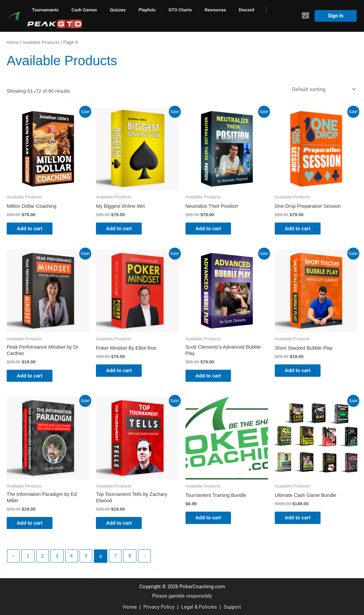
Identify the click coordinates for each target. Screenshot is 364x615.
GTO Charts (180, 10)
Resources (215, 10)
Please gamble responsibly (182, 596)
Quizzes (118, 10)
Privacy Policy (159, 607)
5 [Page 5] (88, 561)
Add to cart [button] (33, 229)
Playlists (147, 10)
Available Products (42, 42)
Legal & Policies (199, 607)
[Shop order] (323, 89)
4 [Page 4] (73, 561)
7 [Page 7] (118, 561)
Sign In (336, 16)
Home (13, 42)
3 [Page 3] (58, 561)
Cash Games (84, 10)
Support (232, 607)
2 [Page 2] (43, 561)
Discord (246, 10)
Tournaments (45, 10)
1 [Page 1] (28, 561)
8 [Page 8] (133, 561)
